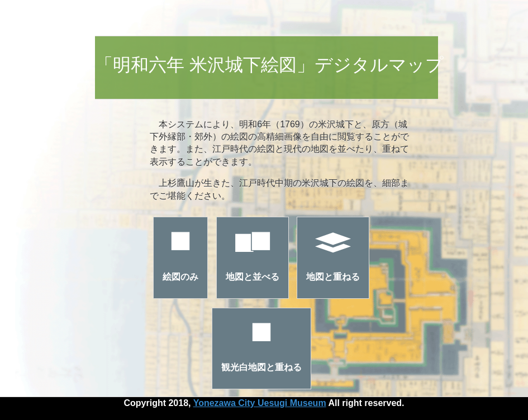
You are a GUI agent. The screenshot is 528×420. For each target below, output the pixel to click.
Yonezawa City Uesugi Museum (260, 403)
